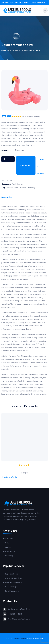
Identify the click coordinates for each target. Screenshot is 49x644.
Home (4, 50)
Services (22, 188)
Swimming (31, 188)
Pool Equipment (12, 591)
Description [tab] (7, 197)
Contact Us (10, 551)
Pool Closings (11, 587)
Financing (9, 556)
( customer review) (31, 117)
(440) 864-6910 (15, 614)
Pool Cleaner (15, 50)
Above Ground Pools (14, 578)
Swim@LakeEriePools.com (19, 619)
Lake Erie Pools (19, 639)
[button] (41, 159)
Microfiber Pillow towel (25, 469)
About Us (9, 538)
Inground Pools (12, 574)
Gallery (8, 547)
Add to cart (26, 165)
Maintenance (12, 188)
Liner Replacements (14, 582)
